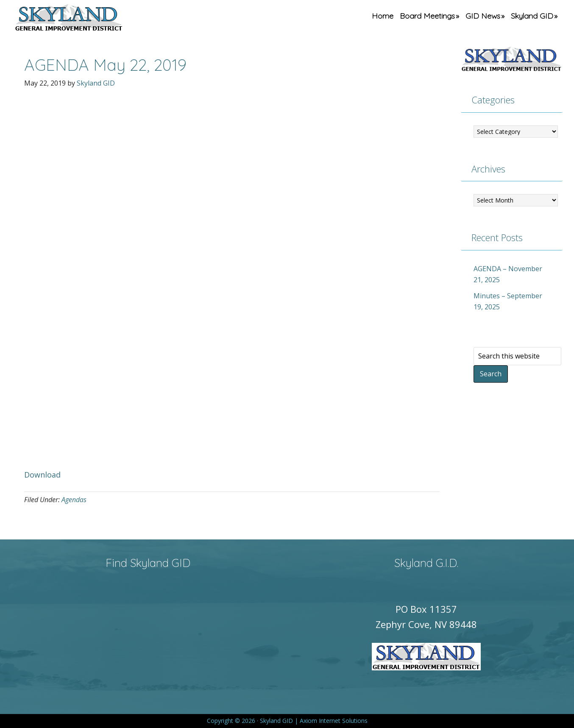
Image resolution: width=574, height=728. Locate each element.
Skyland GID (89, 19)
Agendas (74, 500)
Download (42, 475)
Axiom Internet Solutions (334, 721)
